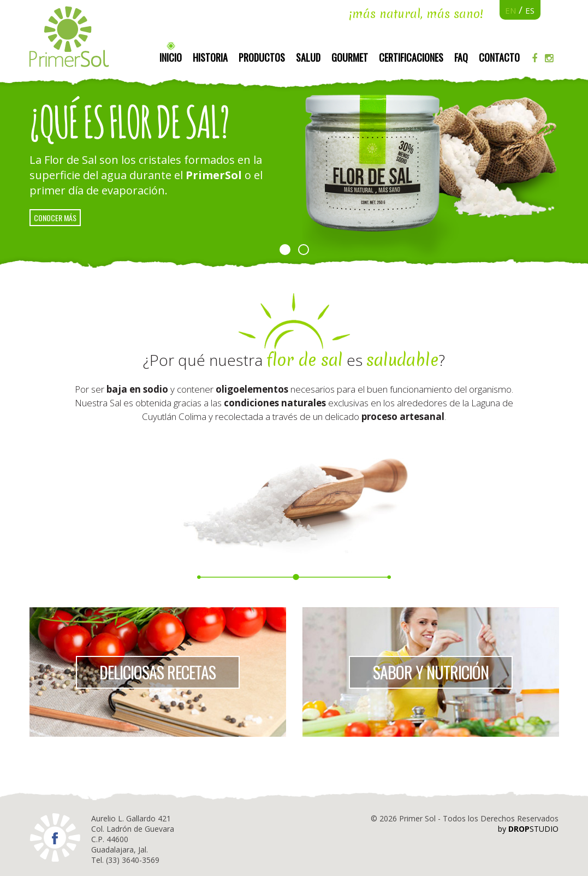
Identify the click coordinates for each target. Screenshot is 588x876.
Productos (262, 57)
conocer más (55, 218)
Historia (210, 57)
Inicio (171, 57)
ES (530, 10)
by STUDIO (528, 829)
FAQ (461, 57)
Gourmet (350, 57)
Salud (308, 57)
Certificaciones (411, 57)
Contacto (499, 57)
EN (510, 10)
